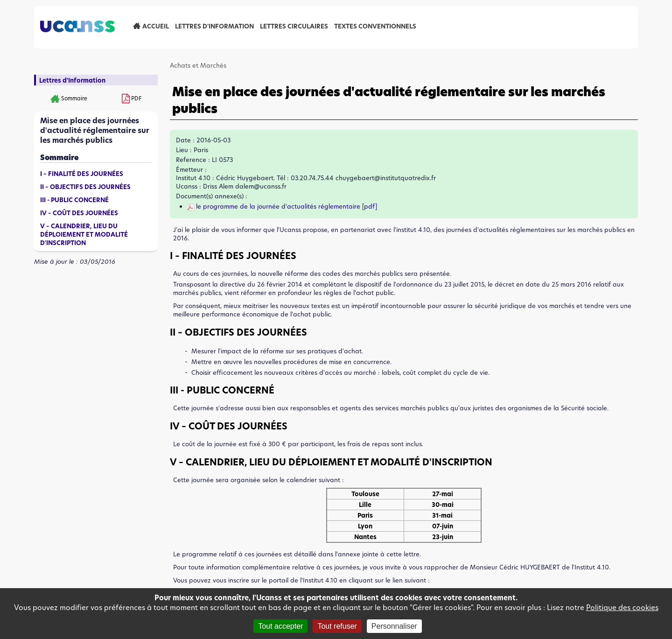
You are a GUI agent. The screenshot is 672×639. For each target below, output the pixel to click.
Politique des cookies (622, 607)
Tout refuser (337, 626)
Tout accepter (280, 626)
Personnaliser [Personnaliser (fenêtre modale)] (394, 626)
